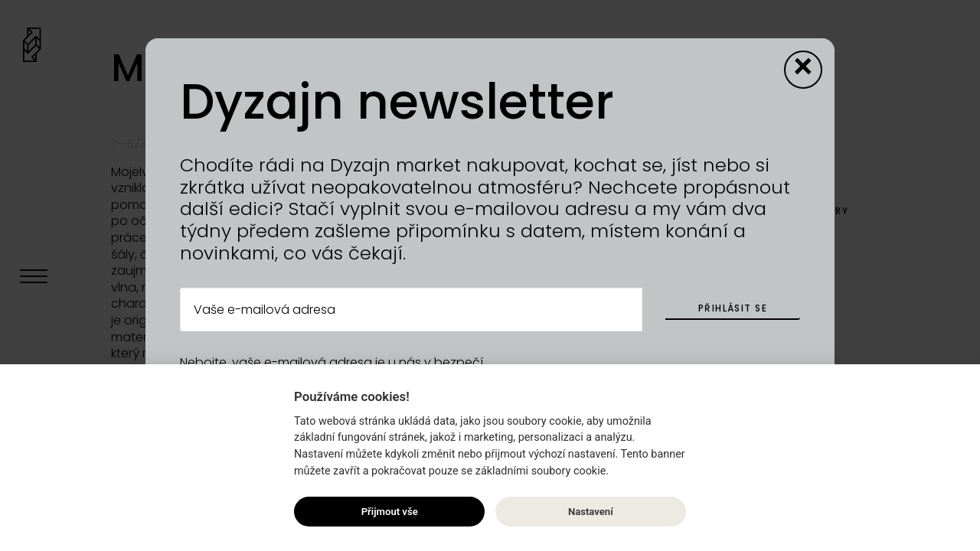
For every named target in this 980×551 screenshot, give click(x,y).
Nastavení (591, 512)
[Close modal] (803, 70)
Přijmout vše (390, 512)
